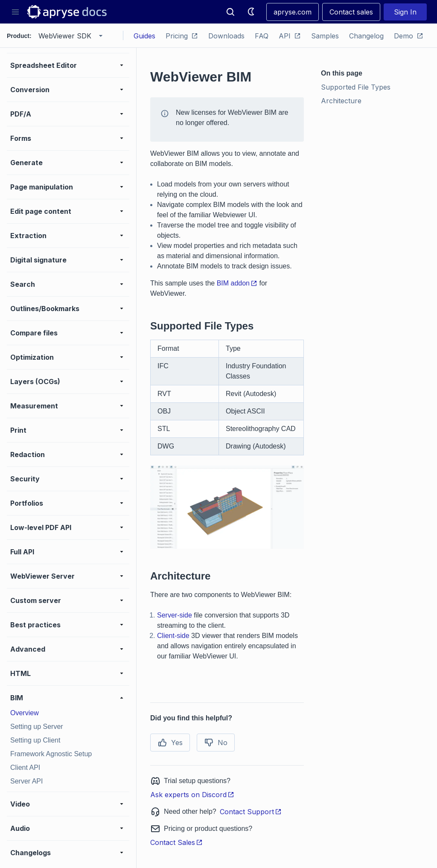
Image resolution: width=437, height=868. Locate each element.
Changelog (366, 36)
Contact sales (351, 12)
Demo (409, 36)
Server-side (175, 615)
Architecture (341, 101)
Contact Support (251, 812)
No (216, 743)
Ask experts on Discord (192, 795)
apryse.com (293, 12)
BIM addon (237, 283)
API (290, 36)
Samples (325, 36)
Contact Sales (176, 842)
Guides (144, 36)
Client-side (173, 636)
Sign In (405, 12)
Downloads (226, 36)
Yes (170, 743)
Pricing (182, 36)
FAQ (262, 36)
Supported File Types (356, 87)
